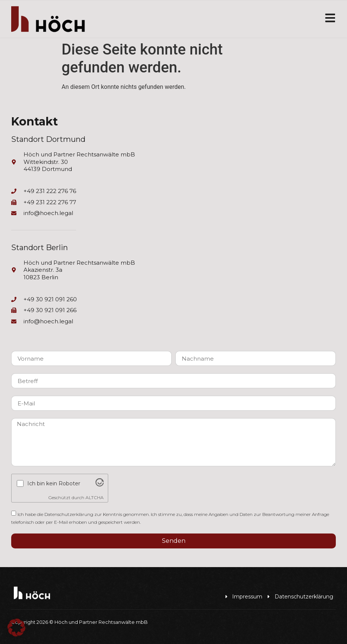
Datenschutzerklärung (69, 514)
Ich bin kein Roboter (54, 484)
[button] (16, 628)
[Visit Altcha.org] (100, 485)
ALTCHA (95, 497)
